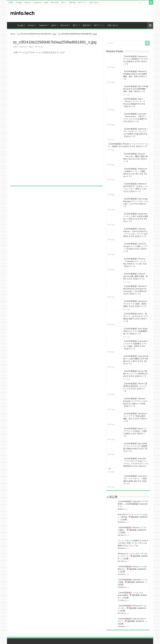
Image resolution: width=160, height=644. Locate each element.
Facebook (37, 3)
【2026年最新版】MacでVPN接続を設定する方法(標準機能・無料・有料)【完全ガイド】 (136, 89)
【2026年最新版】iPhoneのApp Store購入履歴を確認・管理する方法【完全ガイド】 (135, 276)
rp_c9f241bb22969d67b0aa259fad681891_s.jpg (37, 34)
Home (13, 34)
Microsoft (55, 3)
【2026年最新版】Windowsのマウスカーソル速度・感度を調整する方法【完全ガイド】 (135, 304)
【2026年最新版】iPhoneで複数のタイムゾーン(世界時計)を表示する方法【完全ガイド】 (136, 374)
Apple (46, 3)
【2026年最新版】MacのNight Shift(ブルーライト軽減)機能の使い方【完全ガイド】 (136, 331)
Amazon (28, 3)
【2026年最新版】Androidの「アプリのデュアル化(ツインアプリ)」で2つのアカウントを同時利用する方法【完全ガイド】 (128, 464)
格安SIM (72, 3)
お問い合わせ (94, 3)
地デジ (64, 3)
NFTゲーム (82, 3)
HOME (11, 3)
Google (19, 3)
